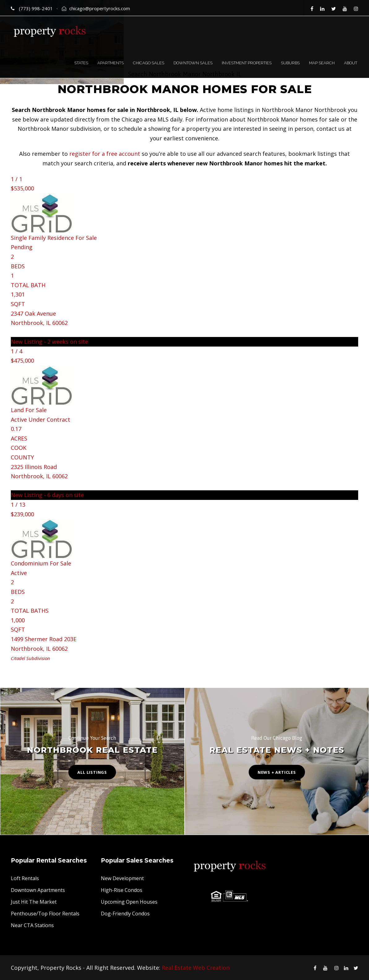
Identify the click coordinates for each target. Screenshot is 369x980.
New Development (122, 878)
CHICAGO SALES (149, 63)
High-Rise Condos (122, 890)
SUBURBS (290, 63)
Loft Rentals (25, 878)
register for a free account (105, 154)
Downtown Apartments (38, 890)
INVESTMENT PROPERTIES (247, 63)
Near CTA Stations (32, 925)
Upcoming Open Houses (129, 902)
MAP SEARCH (322, 63)
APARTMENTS (111, 63)
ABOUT (351, 63)
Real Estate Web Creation (196, 968)
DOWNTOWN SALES (193, 63)
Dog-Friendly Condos (125, 914)
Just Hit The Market (34, 902)
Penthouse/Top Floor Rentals (45, 914)
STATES (81, 63)
